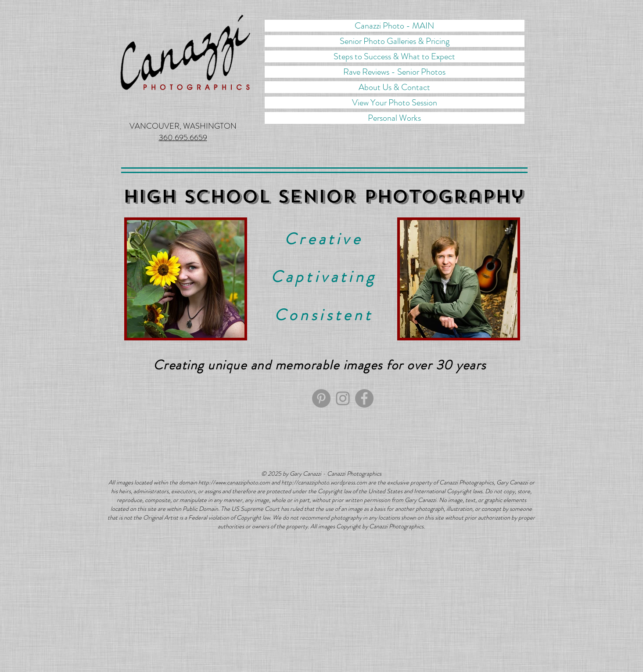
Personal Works (394, 118)
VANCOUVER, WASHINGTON (183, 126)
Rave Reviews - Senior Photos (394, 72)
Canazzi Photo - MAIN (394, 26)
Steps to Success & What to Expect (394, 56)
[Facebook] (364, 398)
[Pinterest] (321, 398)
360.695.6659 (183, 137)
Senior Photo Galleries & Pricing (395, 41)
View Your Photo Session (395, 103)
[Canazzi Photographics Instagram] (343, 398)
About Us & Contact (394, 87)
